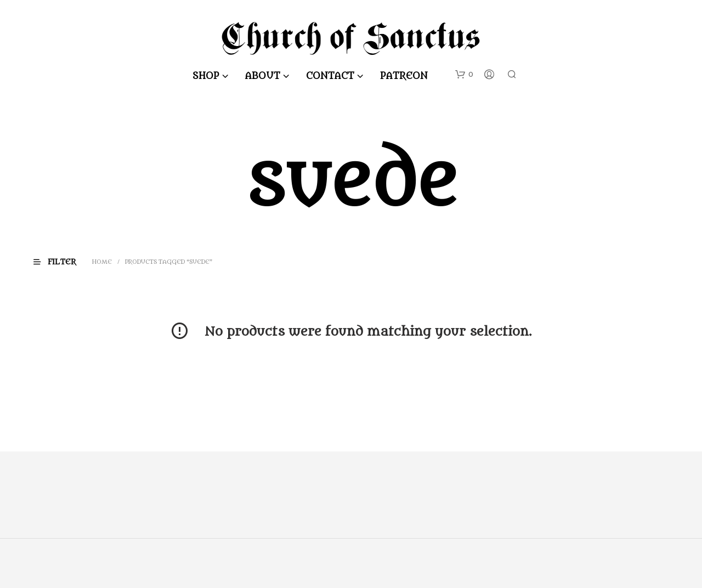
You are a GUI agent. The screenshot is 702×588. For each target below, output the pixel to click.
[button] (465, 75)
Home (103, 262)
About (263, 76)
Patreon (404, 76)
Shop (206, 76)
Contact (331, 76)
